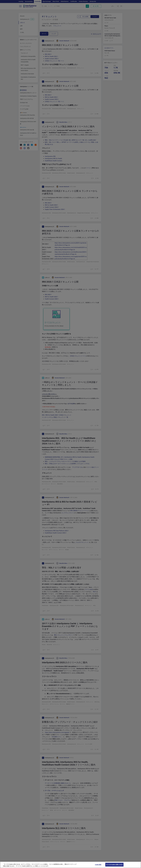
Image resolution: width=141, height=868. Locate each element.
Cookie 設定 (98, 866)
